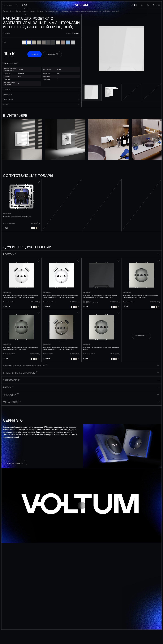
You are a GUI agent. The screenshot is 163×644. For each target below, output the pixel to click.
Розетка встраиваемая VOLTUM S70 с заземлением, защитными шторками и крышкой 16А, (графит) (100, 296)
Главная (6, 11)
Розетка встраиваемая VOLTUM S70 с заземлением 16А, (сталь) (101, 348)
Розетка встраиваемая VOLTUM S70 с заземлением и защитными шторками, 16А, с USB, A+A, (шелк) (61, 348)
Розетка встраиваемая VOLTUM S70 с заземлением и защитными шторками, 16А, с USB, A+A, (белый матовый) (61, 297)
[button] (153, 49)
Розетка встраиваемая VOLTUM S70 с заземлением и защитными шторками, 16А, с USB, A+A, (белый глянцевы (21, 297)
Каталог (12, 11)
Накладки (40, 11)
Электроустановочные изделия (26, 11)
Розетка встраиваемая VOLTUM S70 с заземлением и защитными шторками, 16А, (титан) (21, 348)
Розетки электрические (53, 11)
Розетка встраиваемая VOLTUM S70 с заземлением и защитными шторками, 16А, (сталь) (141, 296)
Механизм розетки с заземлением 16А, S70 (17, 217)
